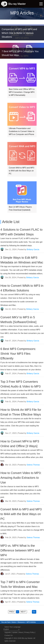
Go (34, 612)
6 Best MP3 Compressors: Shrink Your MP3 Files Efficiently (18, 354)
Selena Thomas (33, 465)
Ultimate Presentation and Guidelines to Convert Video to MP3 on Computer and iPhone (22, 131)
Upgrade (8, 632)
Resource (21, 622)
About (21, 632)
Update (15, 632)
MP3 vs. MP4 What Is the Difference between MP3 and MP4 (20, 550)
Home (14, 622)
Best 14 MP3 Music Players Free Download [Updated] (20, 208)
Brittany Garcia (33, 249)
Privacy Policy (29, 632)
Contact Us (9, 635)
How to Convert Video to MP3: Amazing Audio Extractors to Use (21, 478)
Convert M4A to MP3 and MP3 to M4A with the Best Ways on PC (21, 171)
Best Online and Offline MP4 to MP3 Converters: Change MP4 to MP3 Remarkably (22, 92)
